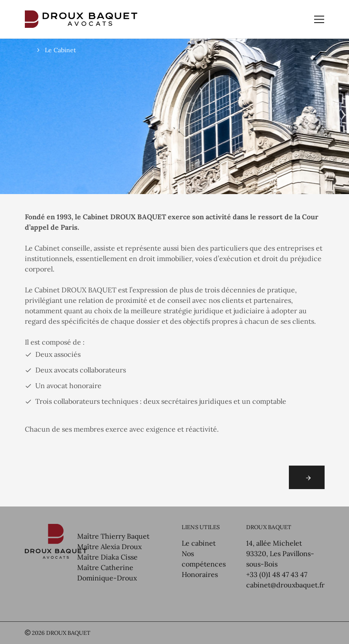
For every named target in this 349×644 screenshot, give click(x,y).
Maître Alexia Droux (109, 547)
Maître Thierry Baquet (113, 536)
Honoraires (200, 574)
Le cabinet (199, 543)
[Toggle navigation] (319, 19)
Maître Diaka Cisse (107, 557)
